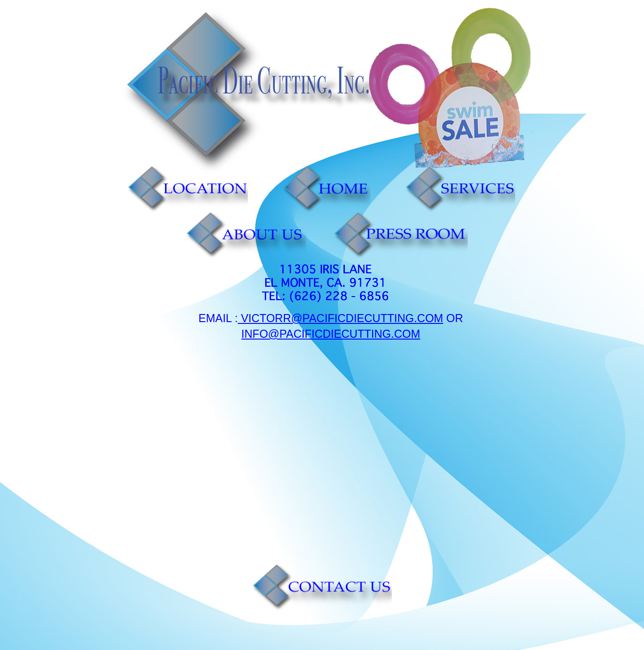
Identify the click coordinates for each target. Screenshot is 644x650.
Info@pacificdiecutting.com (331, 334)
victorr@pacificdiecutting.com (341, 318)
